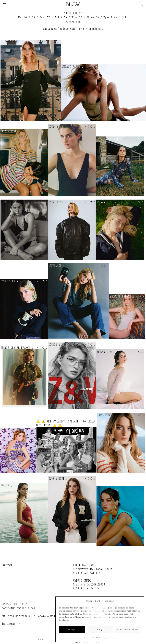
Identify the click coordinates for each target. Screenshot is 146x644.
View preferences (128, 630)
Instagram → (11, 624)
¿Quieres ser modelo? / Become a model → (32, 616)
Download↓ (96, 29)
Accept (72, 630)
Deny (100, 630)
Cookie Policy (91, 638)
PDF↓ (81, 29)
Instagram (50, 29)
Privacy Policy (106, 638)
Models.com (67, 29)
